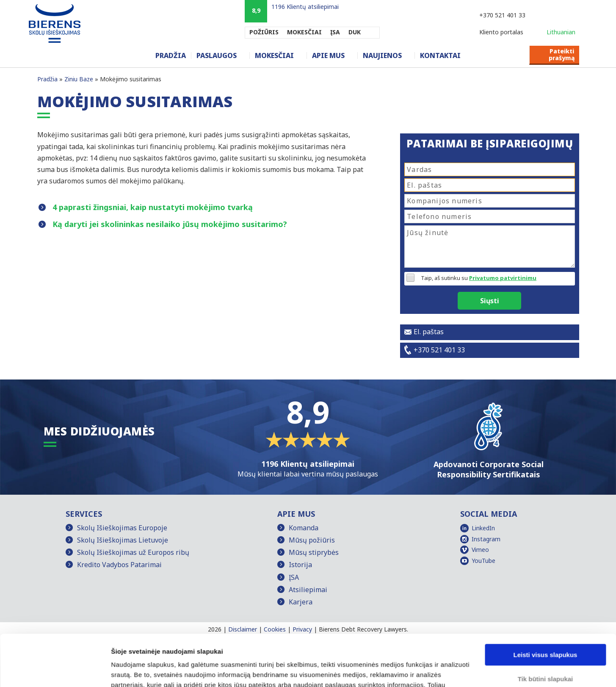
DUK (355, 32)
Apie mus (328, 55)
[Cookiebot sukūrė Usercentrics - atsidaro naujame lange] (55, 670)
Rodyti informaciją (139, 670)
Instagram (486, 539)
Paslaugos (217, 55)
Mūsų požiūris (312, 540)
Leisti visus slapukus (546, 607)
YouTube (483, 561)
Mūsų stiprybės (314, 552)
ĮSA (335, 32)
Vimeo (480, 550)
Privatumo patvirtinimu (503, 278)
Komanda (304, 528)
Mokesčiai (274, 55)
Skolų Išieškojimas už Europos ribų (133, 552)
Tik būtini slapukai (546, 630)
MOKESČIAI (304, 32)
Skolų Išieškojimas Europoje (122, 528)
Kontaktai (440, 55)
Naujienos (382, 55)
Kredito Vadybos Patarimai (119, 565)
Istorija (300, 565)
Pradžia (171, 55)
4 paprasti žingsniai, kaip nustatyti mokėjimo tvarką (153, 207)
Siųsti (490, 301)
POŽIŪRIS (264, 32)
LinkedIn (483, 528)
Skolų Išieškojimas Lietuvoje (123, 540)
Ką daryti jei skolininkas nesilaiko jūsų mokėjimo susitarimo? (170, 224)
